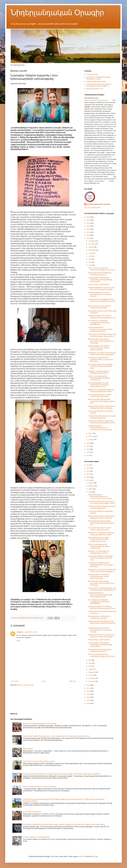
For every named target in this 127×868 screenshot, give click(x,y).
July (90, 256)
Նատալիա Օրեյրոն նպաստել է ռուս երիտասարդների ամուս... (102, 422)
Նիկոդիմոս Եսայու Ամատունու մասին (39, 761)
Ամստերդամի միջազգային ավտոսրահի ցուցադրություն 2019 (101, 401)
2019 (88, 238)
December (92, 241)
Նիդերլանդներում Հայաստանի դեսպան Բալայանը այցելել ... (101, 288)
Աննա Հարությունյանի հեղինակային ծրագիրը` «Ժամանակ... (99, 378)
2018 (88, 443)
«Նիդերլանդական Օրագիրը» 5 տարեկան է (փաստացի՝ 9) (99, 85)
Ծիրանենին (28, 749)
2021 (88, 232)
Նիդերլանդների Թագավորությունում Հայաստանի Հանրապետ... (101, 428)
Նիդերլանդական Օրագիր (57, 13)
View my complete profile (92, 208)
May (90, 262)
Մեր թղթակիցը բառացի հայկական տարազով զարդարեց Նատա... (98, 385)
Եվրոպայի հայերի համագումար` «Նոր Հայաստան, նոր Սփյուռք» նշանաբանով (56, 736)
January (91, 439)
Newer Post (15, 681)
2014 (88, 455)
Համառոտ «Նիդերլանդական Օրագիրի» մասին (98, 78)
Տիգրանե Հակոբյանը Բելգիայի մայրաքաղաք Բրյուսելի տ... (101, 391)
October (91, 247)
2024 (88, 223)
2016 (88, 449)
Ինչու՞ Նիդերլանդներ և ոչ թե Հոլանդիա (40, 786)
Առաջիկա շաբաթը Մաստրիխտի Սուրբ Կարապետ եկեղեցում (102, 354)
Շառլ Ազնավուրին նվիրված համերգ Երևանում (100, 274)
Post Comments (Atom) (26, 685)
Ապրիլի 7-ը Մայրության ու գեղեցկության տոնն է (99, 372)
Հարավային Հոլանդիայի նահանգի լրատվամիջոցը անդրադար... (100, 280)
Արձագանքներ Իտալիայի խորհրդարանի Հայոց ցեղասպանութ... (99, 348)
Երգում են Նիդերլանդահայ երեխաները (40, 724)
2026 (88, 217)
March (91, 433)
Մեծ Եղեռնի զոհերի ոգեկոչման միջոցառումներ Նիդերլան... (101, 407)
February (91, 436)
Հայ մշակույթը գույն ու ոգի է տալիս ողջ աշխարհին (100, 395)
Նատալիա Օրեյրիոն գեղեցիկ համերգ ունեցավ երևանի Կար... (100, 366)
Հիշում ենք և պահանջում (99, 284)
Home (44, 681)
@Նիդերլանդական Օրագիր (98, 204)
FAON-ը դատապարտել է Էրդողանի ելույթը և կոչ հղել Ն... (102, 269)
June (90, 259)
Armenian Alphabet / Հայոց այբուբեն (36, 837)
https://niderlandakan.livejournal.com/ (96, 100)
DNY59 (82, 856)
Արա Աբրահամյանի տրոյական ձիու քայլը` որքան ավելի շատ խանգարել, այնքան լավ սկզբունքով (64, 824)
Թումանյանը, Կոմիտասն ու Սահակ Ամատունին (100, 307)
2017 (88, 446)
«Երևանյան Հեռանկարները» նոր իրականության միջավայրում (102, 335)
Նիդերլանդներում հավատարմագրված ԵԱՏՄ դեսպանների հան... (100, 329)
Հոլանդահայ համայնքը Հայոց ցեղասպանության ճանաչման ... (102, 301)
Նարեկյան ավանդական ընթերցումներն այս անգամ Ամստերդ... (101, 359)
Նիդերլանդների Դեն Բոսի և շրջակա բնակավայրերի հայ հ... (102, 317)
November (92, 244)
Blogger (96, 856)
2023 (88, 226)
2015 (88, 452)
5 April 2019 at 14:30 (31, 632)
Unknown (20, 632)
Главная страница (92, 74)
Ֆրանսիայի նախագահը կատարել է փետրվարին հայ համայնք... (101, 341)
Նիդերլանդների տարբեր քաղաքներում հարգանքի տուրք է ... (100, 294)
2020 (88, 235)
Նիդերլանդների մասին (96, 82)
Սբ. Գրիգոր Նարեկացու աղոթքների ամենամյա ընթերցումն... (99, 323)
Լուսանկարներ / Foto (95, 89)
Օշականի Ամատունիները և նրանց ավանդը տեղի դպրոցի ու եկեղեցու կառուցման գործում (62, 774)
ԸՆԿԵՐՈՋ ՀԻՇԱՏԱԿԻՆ (32, 812)
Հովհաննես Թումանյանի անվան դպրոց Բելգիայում (102, 417)
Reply (18, 641)
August (91, 253)
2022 (88, 229)
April (90, 265)
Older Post (73, 681)
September (92, 250)
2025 (88, 220)
